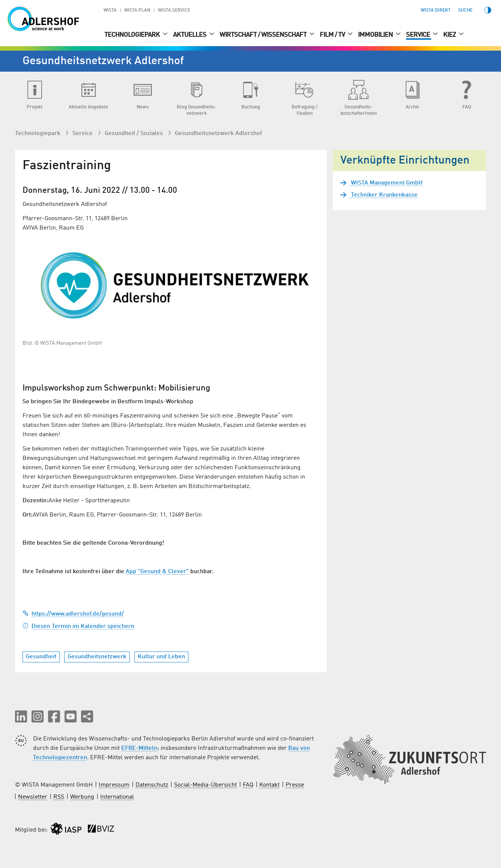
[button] (21, 716)
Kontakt (269, 785)
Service (419, 35)
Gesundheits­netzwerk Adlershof (218, 134)
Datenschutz (152, 785)
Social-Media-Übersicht (205, 785)
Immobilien (376, 35)
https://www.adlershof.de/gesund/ (73, 614)
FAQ (248, 785)
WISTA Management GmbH (386, 183)
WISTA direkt (436, 11)
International (117, 797)
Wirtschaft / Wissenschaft (264, 35)
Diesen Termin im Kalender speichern (78, 626)
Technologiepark (133, 35)
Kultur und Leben (161, 657)
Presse (295, 785)
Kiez (450, 35)
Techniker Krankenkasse (384, 195)
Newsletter (33, 797)
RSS (59, 797)
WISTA (110, 11)
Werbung (82, 797)
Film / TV (333, 35)
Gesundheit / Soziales (135, 134)
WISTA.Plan (137, 11)
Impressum (114, 785)
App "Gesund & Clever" (157, 572)
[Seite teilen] (87, 716)
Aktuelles (190, 35)
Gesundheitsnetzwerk (97, 657)
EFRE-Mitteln (139, 748)
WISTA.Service (174, 11)
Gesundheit (41, 657)
